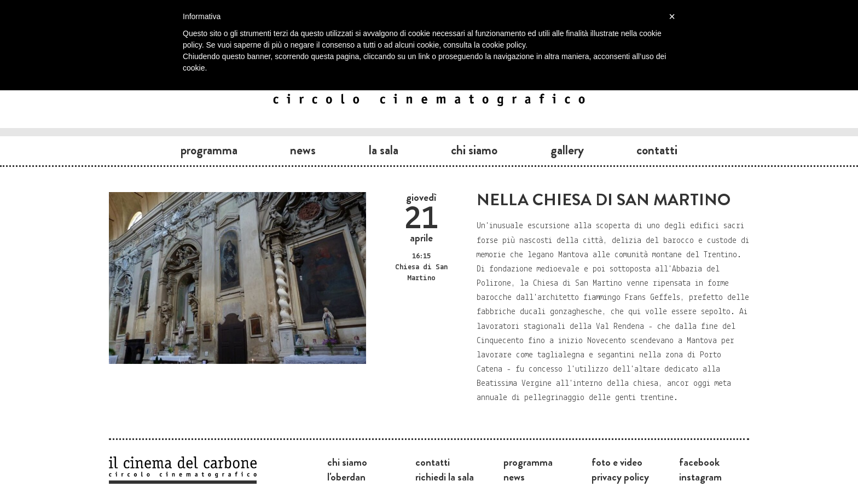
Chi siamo (474, 150)
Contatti (657, 150)
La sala (384, 150)
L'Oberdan (346, 477)
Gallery (567, 150)
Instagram (700, 477)
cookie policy (504, 45)
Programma (209, 150)
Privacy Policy (620, 477)
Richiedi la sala (445, 477)
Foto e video (617, 462)
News (303, 150)
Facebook (699, 462)
